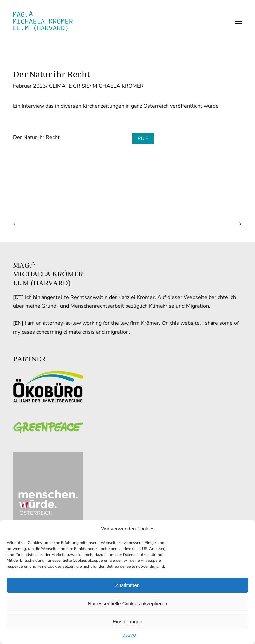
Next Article (239, 224)
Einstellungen (127, 622)
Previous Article (16, 224)
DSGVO (129, 635)
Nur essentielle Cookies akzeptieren (127, 603)
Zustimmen (127, 585)
